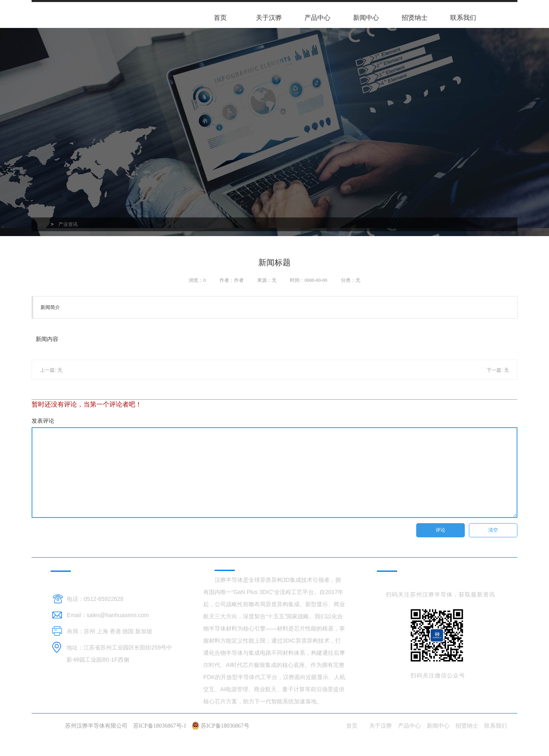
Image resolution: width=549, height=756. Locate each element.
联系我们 (463, 18)
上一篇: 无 (51, 370)
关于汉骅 (269, 18)
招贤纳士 (415, 18)
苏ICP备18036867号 (221, 726)
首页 (220, 18)
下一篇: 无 (498, 370)
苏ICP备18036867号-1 (160, 726)
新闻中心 (366, 18)
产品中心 (317, 18)
